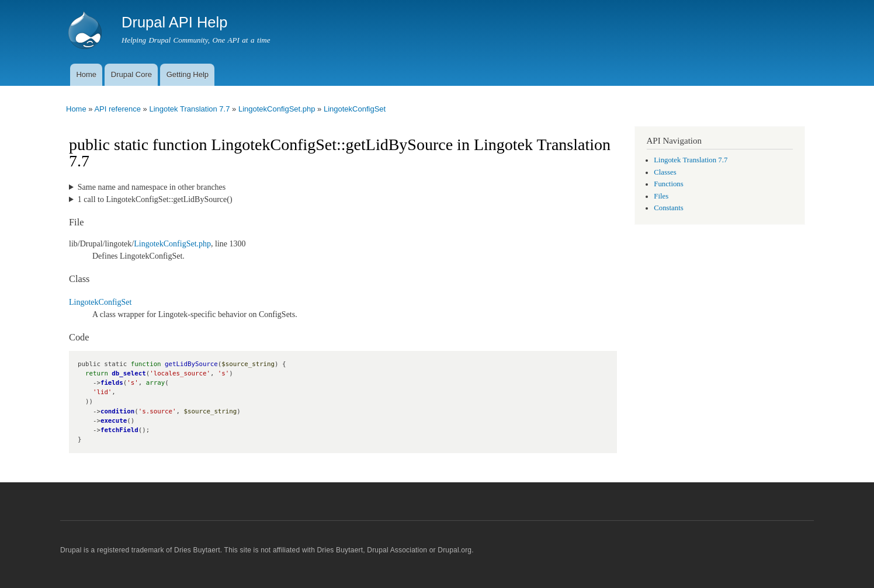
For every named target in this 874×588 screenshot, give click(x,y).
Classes (665, 172)
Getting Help (188, 74)
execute (114, 421)
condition (117, 411)
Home (86, 74)
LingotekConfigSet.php (277, 109)
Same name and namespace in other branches (152, 187)
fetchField (119, 430)
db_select (129, 373)
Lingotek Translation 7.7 (189, 109)
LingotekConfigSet (355, 109)
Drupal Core (131, 74)
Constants (668, 208)
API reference (117, 109)
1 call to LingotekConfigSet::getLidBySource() (155, 199)
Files (661, 196)
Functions (668, 184)
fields (112, 383)
